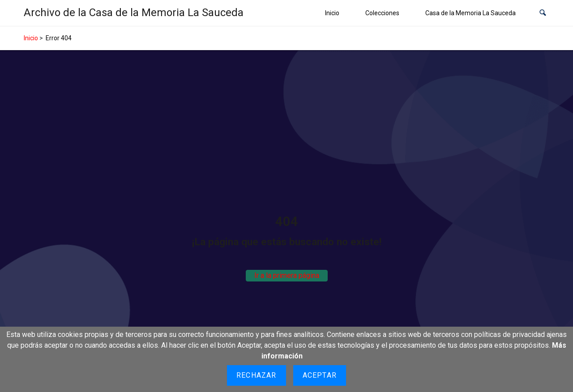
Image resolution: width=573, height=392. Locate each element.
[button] (543, 13)
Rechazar (257, 375)
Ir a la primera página (287, 275)
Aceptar (320, 375)
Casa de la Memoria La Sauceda (470, 13)
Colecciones (382, 13)
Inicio (332, 13)
